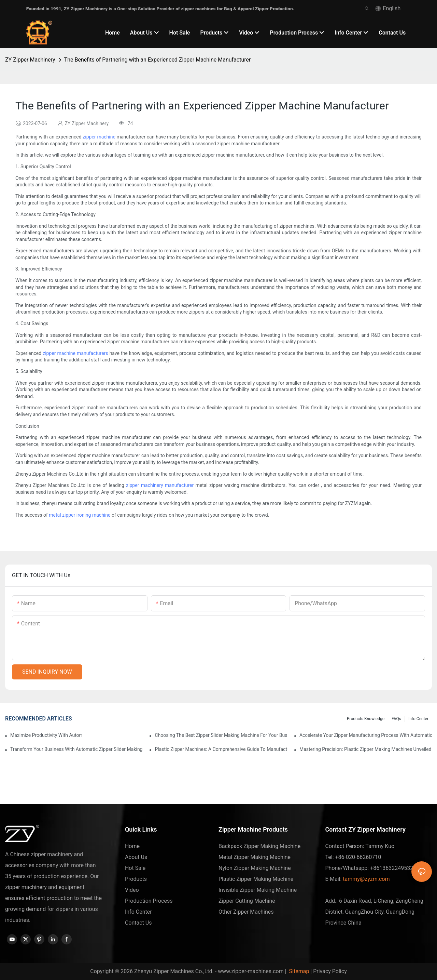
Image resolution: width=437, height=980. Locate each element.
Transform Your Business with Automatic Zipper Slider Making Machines (76, 749)
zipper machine (99, 137)
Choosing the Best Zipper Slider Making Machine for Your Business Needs (221, 735)
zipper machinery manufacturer (160, 485)
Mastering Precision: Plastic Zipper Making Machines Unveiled (365, 749)
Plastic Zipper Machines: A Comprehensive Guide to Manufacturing (221, 749)
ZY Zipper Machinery (30, 60)
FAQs (396, 719)
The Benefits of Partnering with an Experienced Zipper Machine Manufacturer (158, 60)
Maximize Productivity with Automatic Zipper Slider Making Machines (46, 735)
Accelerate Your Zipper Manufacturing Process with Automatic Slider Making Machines (366, 735)
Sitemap (299, 971)
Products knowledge (366, 719)
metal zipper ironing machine (80, 515)
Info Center (418, 719)
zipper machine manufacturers (75, 353)
